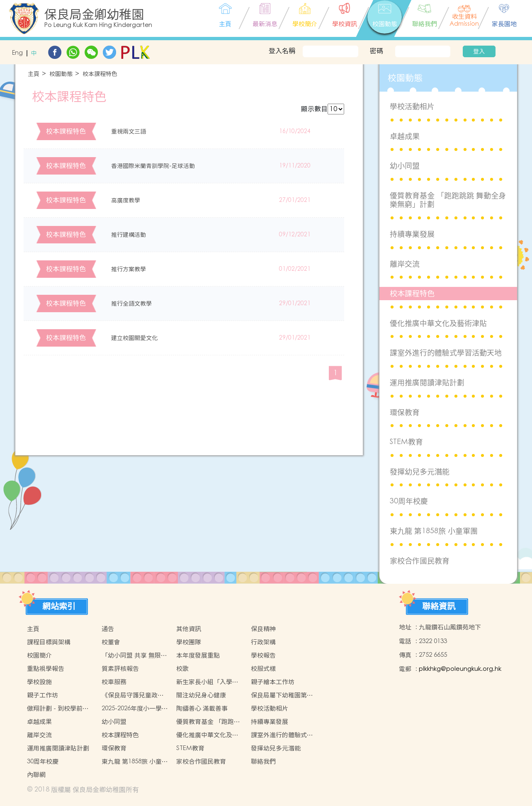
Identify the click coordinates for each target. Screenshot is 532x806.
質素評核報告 (120, 669)
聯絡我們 (263, 761)
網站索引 (59, 606)
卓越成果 (405, 136)
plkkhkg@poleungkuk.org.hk (460, 669)
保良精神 (263, 629)
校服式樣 (263, 669)
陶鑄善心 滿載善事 (202, 708)
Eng (17, 53)
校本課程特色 (100, 74)
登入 (479, 51)
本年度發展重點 (198, 655)
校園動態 (61, 74)
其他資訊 (189, 629)
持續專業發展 (412, 234)
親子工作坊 (43, 695)
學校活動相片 (412, 106)
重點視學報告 (46, 669)
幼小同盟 (405, 166)
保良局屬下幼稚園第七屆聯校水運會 (282, 695)
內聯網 (36, 775)
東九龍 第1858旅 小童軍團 (434, 531)
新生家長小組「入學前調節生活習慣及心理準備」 (207, 682)
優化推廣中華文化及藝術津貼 (438, 323)
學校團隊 (189, 642)
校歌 (182, 669)
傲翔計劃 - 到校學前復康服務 (58, 709)
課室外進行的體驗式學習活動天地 (446, 353)
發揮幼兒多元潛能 (420, 472)
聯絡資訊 (439, 606)
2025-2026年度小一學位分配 (135, 709)
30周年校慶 (409, 501)
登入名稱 (282, 51)
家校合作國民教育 (420, 561)
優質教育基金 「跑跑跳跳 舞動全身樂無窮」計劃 (448, 200)
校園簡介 (39, 655)
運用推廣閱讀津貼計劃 (427, 382)
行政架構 (263, 642)
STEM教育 (406, 442)
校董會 (111, 642)
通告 (108, 629)
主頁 (34, 74)
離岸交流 (405, 264)
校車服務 (114, 682)
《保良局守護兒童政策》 (130, 695)
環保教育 (405, 412)
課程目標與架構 (49, 642)
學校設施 (39, 682)
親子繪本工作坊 (273, 682)
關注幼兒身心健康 (201, 695)
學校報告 (263, 655)
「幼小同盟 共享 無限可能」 (134, 655)
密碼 (377, 51)
